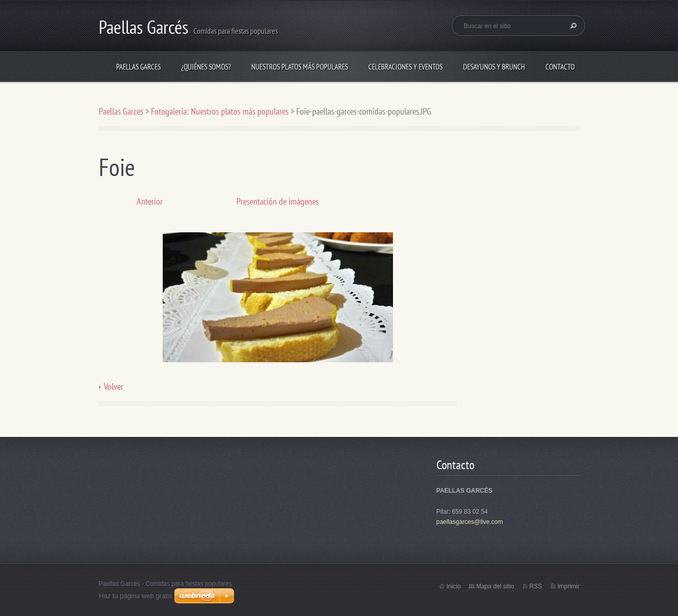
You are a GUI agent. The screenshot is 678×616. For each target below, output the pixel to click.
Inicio (453, 586)
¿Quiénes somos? (206, 67)
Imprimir (568, 586)
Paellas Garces (138, 67)
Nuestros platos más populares (300, 67)
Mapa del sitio (495, 586)
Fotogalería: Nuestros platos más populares (220, 111)
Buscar (572, 26)
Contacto (560, 67)
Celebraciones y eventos (406, 67)
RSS (535, 586)
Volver (114, 387)
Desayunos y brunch (494, 67)
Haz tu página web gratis (135, 596)
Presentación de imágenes (278, 201)
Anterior (150, 201)
